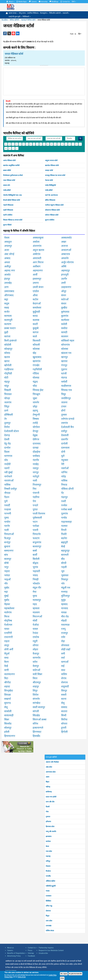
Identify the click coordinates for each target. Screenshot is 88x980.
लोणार (36, 645)
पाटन (35, 522)
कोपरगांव (65, 345)
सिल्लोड (8, 724)
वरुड (6, 658)
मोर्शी (35, 621)
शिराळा (8, 695)
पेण (34, 501)
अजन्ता (65, 246)
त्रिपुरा (48, 916)
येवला (7, 238)
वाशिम (64, 674)
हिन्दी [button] (74, 2)
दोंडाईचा (36, 452)
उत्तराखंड (49, 926)
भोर (63, 584)
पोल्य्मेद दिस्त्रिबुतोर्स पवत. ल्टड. (13, 195)
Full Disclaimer (11, 971)
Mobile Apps (22, 2)
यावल (35, 629)
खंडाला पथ (66, 353)
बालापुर (8, 559)
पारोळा (36, 526)
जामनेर (36, 402)
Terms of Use (22, 977)
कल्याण (8, 324)
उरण (6, 287)
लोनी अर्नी (9, 649)
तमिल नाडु (49, 906)
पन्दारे (35, 505)
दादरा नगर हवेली (51, 797)
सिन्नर (7, 719)
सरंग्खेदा (36, 703)
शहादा (7, 686)
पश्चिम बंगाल (50, 931)
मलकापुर (37, 600)
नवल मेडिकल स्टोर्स (9, 180)
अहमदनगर (38, 271)
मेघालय (48, 866)
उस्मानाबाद (9, 291)
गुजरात (48, 817)
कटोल (35, 299)
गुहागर (64, 369)
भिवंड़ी (36, 579)
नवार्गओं (65, 468)
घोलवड (36, 378)
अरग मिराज (38, 262)
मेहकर (7, 604)
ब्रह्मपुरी (64, 542)
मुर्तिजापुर (65, 596)
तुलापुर (7, 423)
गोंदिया (36, 373)
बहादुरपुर (65, 551)
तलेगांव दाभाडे (68, 419)
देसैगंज (36, 439)
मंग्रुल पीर (37, 588)
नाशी (35, 481)
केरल (47, 846)
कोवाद (7, 353)
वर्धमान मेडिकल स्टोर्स (52, 215)
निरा (35, 489)
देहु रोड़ (7, 444)
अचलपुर (8, 246)
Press (30, 950)
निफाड (64, 485)
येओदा (36, 625)
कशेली (64, 324)
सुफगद (8, 703)
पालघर (64, 526)
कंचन (64, 295)
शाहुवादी (65, 686)
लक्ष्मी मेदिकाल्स (8, 210)
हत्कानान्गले (38, 728)
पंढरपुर (64, 497)
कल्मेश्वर (65, 320)
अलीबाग (37, 266)
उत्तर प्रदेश (49, 921)
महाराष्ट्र (48, 856)
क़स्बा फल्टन (10, 328)
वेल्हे (6, 666)
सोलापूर (8, 728)
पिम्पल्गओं (9, 534)
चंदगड (64, 378)
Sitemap (31, 953)
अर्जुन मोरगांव (67, 262)
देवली (7, 439)
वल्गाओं (65, 662)
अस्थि (64, 266)
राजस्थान (49, 896)
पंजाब (48, 891)
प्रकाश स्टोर (7, 185)
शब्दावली (66, 13)
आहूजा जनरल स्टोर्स (51, 160)
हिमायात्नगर (10, 736)
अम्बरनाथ (66, 254)
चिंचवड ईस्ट (38, 390)
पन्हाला (8, 509)
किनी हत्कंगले (10, 341)
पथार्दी (7, 505)
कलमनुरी (8, 320)
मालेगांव (8, 612)
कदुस (7, 304)
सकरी (64, 695)
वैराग (7, 662)
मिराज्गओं (37, 617)
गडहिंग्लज (9, 369)
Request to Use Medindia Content (51, 950)
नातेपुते (36, 476)
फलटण (36, 538)
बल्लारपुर (37, 546)
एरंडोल (36, 291)
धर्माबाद (36, 456)
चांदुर (7, 386)
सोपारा (64, 724)
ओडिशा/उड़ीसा (50, 881)
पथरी (64, 501)
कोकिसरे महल (68, 341)
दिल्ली (48, 807)
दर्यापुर (64, 431)
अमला (7, 262)
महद (35, 604)
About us (10, 948)
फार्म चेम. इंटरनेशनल (51, 195)
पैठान (7, 497)
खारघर (64, 361)
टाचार (64, 406)
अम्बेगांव (36, 254)
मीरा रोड (65, 617)
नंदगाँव (36, 460)
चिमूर (64, 394)
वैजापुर (36, 654)
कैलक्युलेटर (44, 13)
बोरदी (64, 563)
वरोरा (35, 662)
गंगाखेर (36, 365)
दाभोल (7, 448)
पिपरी (64, 530)
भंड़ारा (7, 571)
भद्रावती (36, 571)
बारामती (65, 555)
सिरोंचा (64, 719)
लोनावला (65, 645)
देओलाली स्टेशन (12, 431)
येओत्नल (8, 625)
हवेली (7, 732)
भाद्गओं (7, 579)
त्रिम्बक (36, 419)
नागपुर (36, 472)
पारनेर (7, 526)
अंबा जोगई (9, 254)
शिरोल (36, 695)
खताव (7, 357)
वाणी (6, 670)
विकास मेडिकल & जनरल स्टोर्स (13, 220)
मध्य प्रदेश (49, 851)
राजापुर (65, 633)
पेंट (63, 493)
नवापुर (36, 468)
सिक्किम (48, 901)
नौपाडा (7, 493)
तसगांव (64, 423)
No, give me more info (75, 974)
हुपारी (64, 728)
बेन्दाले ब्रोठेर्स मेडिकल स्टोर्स (12, 200)
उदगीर (64, 279)
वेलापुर (36, 666)
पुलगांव (64, 514)
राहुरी (35, 641)
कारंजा (7, 336)
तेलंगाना (48, 911)
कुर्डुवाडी (36, 312)
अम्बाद (7, 258)
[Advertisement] (44, 81)
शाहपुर (36, 686)
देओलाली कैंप (67, 427)
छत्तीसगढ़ (49, 792)
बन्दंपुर (7, 542)
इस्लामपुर (37, 279)
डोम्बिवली (9, 415)
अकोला (36, 242)
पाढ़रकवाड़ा (66, 522)
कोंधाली (36, 345)
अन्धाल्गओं (66, 250)
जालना (64, 402)
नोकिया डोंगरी (67, 489)
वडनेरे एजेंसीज (8, 215)
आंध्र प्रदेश (49, 767)
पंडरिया (36, 497)
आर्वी (35, 275)
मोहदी (64, 621)
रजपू (63, 629)
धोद (6, 460)
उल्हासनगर (66, 287)
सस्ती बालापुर (39, 707)
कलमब (36, 320)
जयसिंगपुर (66, 398)
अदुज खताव (38, 250)
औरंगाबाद (9, 295)
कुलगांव (65, 316)
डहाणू (35, 411)
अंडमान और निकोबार (52, 762)
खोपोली (8, 365)
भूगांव (35, 567)
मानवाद (65, 608)
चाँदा (35, 386)
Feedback (31, 956)
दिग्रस (7, 452)
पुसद (7, 518)
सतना (64, 699)
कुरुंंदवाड (65, 312)
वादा (63, 670)
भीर (6, 584)
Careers (33, 2)
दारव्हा (36, 448)
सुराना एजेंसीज (50, 220)
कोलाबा (36, 349)
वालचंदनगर (10, 674)
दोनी (63, 452)
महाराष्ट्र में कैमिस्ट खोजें (28, 20)
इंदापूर (7, 279)
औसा (35, 295)
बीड (63, 559)
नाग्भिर (64, 472)
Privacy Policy (8, 977)
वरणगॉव (37, 658)
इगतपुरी (65, 275)
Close (62, 978)
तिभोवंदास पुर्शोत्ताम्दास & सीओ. (13, 175)
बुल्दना (7, 546)
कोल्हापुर (8, 349)
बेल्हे (63, 546)
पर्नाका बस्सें (67, 509)
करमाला (8, 316)
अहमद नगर (10, 271)
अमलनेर (65, 258)
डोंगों (63, 411)
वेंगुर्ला (7, 654)
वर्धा (63, 658)
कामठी (64, 332)
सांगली (36, 711)
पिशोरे (64, 534)
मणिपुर (48, 861)
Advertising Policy (14, 956)
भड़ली (64, 567)
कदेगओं (65, 299)
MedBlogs (54, 2)
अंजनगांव (37, 246)
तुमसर (64, 415)
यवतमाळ (65, 625)
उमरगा (36, 283)
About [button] (10, 2)
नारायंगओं (9, 481)
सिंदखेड (36, 715)
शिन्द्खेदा (9, 691)
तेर (5, 419)
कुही (6, 332)
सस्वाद (64, 707)
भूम (63, 571)
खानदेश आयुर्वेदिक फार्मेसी (11, 165)
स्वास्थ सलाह (13, 13)
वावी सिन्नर (37, 674)
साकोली (8, 711)
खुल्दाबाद (37, 357)
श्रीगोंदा (8, 682)
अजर (7, 250)
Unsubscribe (43, 953)
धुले (63, 456)
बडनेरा (64, 538)
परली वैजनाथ (39, 514)
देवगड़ (7, 435)
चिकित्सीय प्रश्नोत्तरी (55, 13)
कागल (36, 332)
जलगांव (8, 402)
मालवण (36, 612)
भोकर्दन (36, 584)
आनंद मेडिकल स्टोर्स (9, 160)
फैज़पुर (7, 538)
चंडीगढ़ (48, 787)
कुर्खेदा (64, 308)
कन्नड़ (7, 308)
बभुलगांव (37, 542)
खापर (7, 361)
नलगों (7, 468)
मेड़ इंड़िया (5, 20)
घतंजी (64, 373)
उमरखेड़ (8, 283)
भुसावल (65, 575)
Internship (43, 2)
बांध (6, 555)
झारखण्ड (49, 836)
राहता (7, 641)
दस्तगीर (65, 439)
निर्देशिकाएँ (27, 17)
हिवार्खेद (36, 736)
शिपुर (35, 691)
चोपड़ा (7, 398)
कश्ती (35, 324)
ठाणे (6, 411)
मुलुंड (63, 600)
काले (35, 336)
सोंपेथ (35, 724)
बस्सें (35, 551)
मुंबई (6, 596)
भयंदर (7, 575)
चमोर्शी (64, 382)
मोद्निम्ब (8, 621)
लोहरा (35, 649)
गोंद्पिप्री (8, 373)
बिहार (48, 782)
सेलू (63, 703)
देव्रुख (35, 435)
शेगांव (64, 678)
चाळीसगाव (66, 386)
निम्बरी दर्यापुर (11, 489)
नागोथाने (8, 476)
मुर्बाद (7, 600)
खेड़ (34, 353)
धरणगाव (8, 456)
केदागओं (37, 304)
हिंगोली (64, 732)
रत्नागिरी (8, 633)
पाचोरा (7, 522)
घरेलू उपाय (23, 13)
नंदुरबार (65, 460)
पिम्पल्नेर (37, 534)
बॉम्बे (6, 563)
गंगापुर (64, 365)
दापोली (64, 444)
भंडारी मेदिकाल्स (8, 205)
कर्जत (7, 312)
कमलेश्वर (37, 308)
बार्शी (35, 555)
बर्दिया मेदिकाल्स (50, 200)
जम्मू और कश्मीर (51, 831)
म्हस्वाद (64, 604)
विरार (35, 678)
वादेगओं (36, 670)
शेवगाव (64, 682)
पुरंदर (35, 509)
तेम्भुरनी (36, 415)
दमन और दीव (50, 802)
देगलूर (35, 431)
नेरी (63, 464)
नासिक (64, 481)
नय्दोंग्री (7, 464)
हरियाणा (48, 822)
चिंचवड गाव (66, 390)
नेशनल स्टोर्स (49, 180)
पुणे (6, 501)
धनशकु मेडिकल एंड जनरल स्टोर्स (55, 175)
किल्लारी (37, 341)
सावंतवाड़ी (9, 715)
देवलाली (65, 435)
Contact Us (65, 2)
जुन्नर (35, 398)
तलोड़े (35, 423)
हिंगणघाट (37, 732)
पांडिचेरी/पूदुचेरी (51, 886)
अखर (64, 242)
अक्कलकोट (66, 238)
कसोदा (64, 328)
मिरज (7, 617)
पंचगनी (36, 493)
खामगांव (37, 361)
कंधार (64, 304)
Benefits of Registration (16, 953)
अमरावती (37, 258)
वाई (63, 666)
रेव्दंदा (35, 633)
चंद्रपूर (7, 382)
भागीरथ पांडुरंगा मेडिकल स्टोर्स (54, 205)
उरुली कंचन (38, 287)
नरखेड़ (36, 464)
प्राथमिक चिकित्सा (33, 13)
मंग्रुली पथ (66, 588)
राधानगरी (8, 637)
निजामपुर (37, 485)
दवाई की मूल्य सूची (15, 17)
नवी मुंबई (8, 472)
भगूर (6, 567)
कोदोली (8, 345)
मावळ (64, 612)
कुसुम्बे (36, 328)
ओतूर (64, 291)
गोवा (47, 812)
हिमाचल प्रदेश (50, 827)
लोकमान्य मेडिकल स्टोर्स (52, 210)
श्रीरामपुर (37, 682)
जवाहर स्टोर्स (49, 170)
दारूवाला (65, 448)
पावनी (35, 530)
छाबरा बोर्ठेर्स (7, 170)
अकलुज (8, 242)
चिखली (8, 390)
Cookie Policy (52, 975)
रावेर (63, 637)
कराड (35, 316)
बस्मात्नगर (9, 551)
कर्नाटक (48, 841)
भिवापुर (65, 579)
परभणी (8, 514)
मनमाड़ (64, 592)
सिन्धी (64, 715)
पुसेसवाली (37, 518)
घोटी (6, 378)
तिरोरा (7, 427)
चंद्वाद (35, 382)
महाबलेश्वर (9, 608)
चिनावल (8, 394)
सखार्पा (8, 699)
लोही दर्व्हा (66, 649)
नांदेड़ (64, 476)
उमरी (63, 283)
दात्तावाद (37, 444)
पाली (6, 530)
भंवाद (35, 575)
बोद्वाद (35, 563)
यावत (7, 629)
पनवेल (64, 505)
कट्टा (6, 299)
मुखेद (7, 588)
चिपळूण (36, 394)
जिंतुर (7, 406)
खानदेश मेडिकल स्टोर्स (52, 165)
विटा (6, 678)
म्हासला (36, 608)
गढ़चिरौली (37, 369)
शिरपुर (64, 691)
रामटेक (36, 637)
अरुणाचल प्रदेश (51, 772)
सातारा (64, 711)
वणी (63, 654)
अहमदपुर (65, 271)
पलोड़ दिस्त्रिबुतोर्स (50, 185)
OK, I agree (64, 974)
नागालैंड (48, 876)
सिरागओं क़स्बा (40, 719)
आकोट (7, 275)
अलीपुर (8, 266)
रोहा (63, 641)
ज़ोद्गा (35, 406)
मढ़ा (6, 592)
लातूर (7, 645)
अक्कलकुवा (38, 238)
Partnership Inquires (46, 948)
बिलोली (36, 559)
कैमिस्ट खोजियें (14, 20)
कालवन (65, 336)
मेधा (35, 592)
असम (48, 777)
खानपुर (64, 357)
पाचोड (64, 518)
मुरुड (35, 596)
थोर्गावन (36, 427)
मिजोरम (48, 871)
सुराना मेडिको (7, 225)
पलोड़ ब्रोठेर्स (7, 190)
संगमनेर (36, 699)
